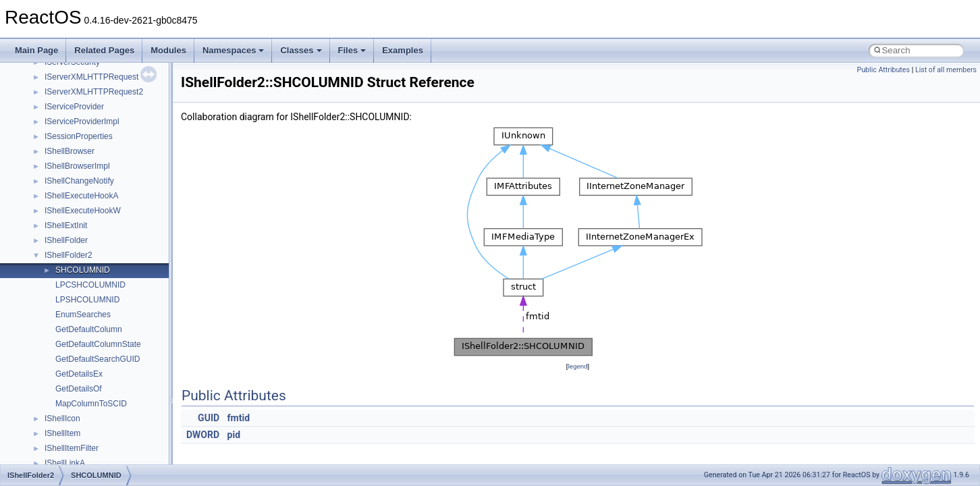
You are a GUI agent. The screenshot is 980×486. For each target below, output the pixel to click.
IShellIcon (62, 418)
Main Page (36, 50)
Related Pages (104, 50)
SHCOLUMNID (83, 270)
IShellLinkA (65, 463)
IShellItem (62, 433)
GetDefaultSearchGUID (98, 359)
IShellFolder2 (69, 255)
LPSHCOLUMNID (87, 300)
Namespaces (234, 50)
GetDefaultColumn (89, 329)
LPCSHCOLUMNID (90, 285)
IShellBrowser (70, 151)
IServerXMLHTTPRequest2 (94, 92)
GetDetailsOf (79, 389)
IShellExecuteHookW (83, 211)
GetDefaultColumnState (98, 344)
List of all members (946, 70)
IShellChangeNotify (79, 181)
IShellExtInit (66, 225)
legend (577, 366)
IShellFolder (66, 240)
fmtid (239, 418)
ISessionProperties (79, 136)
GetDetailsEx (79, 374)
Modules (168, 50)
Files (352, 50)
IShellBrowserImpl (77, 166)
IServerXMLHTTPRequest (91, 77)
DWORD (203, 435)
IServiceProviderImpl (82, 122)
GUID (209, 418)
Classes (301, 50)
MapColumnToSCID (91, 404)
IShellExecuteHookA (81, 196)
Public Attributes (883, 70)
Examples (403, 50)
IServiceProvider (74, 107)
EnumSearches (83, 315)
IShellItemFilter (72, 448)
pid (234, 435)
